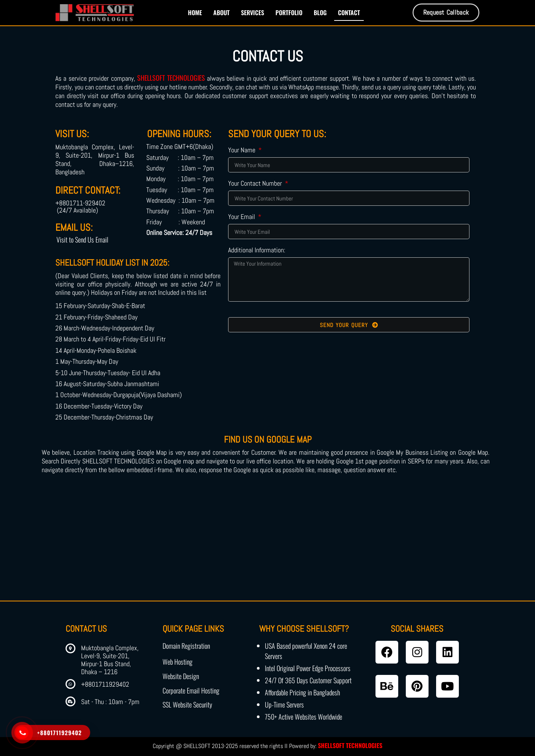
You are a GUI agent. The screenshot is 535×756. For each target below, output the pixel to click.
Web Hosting (178, 662)
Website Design (181, 676)
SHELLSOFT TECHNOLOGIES (171, 78)
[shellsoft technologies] (267, 544)
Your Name (242, 150)
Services (253, 13)
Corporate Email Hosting (191, 690)
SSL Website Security (187, 704)
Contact (349, 13)
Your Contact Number (256, 184)
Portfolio (289, 13)
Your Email (242, 217)
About (221, 13)
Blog (320, 13)
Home (195, 13)
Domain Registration (186, 646)
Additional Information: (257, 250)
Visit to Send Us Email (82, 239)
